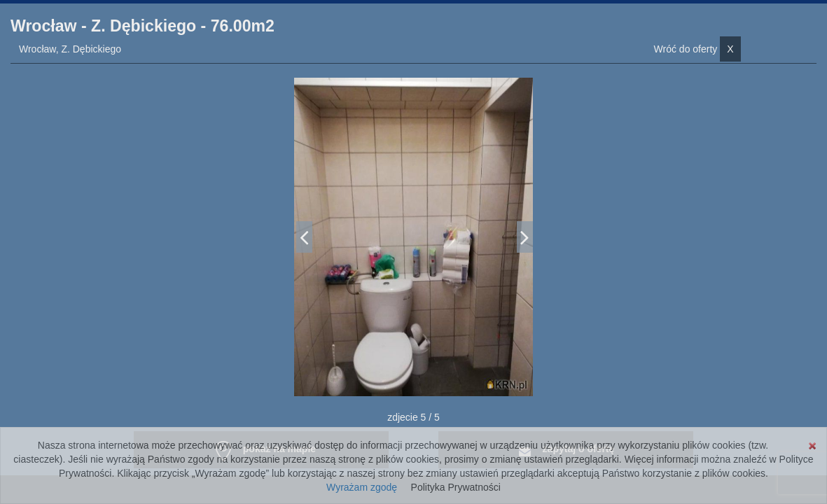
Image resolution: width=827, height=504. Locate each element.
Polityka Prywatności (456, 487)
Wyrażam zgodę (362, 487)
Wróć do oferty (697, 49)
